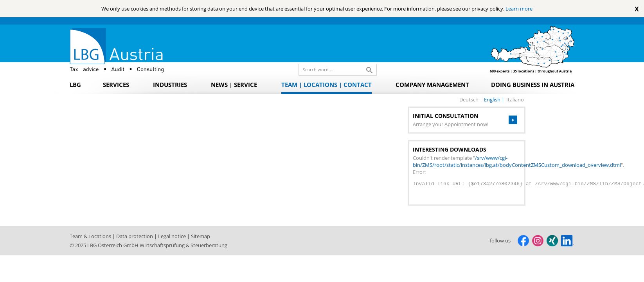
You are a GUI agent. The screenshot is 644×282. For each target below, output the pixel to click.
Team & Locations (91, 236)
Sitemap (201, 236)
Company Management (432, 85)
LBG (75, 85)
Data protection (135, 236)
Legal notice (173, 236)
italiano (515, 99)
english (493, 99)
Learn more (519, 9)
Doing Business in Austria (533, 85)
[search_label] (335, 70)
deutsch (470, 99)
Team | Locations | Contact (326, 85)
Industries (170, 85)
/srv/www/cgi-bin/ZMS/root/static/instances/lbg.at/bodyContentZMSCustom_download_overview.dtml (517, 161)
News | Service (234, 85)
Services (116, 85)
